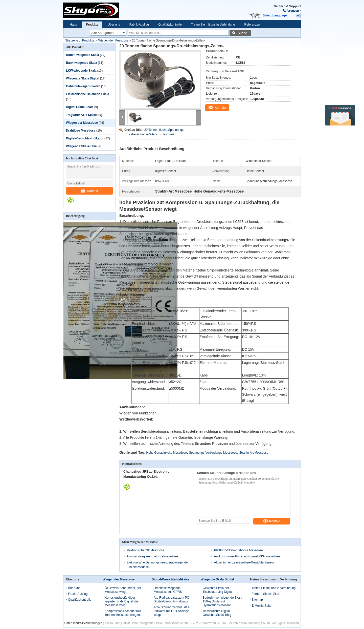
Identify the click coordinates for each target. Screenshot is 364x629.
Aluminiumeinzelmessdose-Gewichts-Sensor (244, 562)
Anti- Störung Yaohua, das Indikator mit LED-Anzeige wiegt (171, 611)
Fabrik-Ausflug (139, 25)
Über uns (114, 25)
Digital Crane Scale (80, 107)
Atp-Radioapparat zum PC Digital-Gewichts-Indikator (171, 600)
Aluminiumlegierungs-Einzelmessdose (152, 556)
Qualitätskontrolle (170, 25)
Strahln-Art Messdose (254, 453)
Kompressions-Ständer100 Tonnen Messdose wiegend (123, 613)
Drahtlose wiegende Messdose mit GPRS (168, 590)
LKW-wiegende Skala (81, 71)
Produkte (92, 25)
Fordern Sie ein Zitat (266, 594)
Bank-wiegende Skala (82, 63)
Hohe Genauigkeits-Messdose (167, 453)
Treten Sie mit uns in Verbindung (213, 25)
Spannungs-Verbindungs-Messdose (213, 453)
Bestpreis (168, 134)
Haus (73, 25)
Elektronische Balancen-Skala (88, 94)
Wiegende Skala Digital (83, 78)
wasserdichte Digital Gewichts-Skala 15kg (217, 613)
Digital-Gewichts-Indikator (85, 138)
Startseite (72, 40)
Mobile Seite (262, 606)
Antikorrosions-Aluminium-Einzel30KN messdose (247, 556)
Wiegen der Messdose (113, 40)
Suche (242, 33)
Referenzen (291, 11)
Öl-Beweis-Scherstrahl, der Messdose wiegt (123, 590)
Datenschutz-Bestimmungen (83, 623)
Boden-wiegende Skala (83, 55)
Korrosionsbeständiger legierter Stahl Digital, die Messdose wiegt (121, 601)
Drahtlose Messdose (81, 131)
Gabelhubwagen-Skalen (83, 86)
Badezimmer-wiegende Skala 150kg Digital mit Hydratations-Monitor (222, 601)
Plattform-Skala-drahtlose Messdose (238, 550)
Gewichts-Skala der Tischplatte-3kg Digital (218, 590)
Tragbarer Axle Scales (82, 115)
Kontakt (89, 191)
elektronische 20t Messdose (145, 550)
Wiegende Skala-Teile (81, 146)
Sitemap (257, 600)
